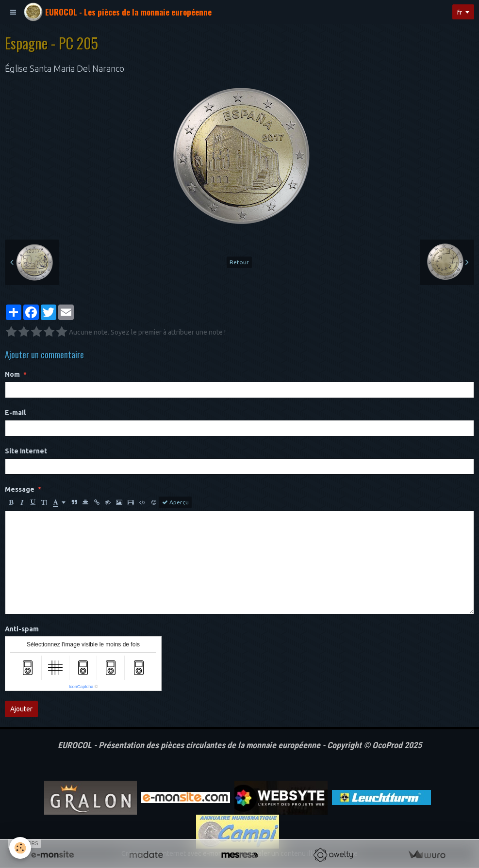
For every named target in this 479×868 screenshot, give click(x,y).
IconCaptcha (81, 687)
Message (20, 489)
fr (459, 12)
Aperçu (175, 502)
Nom (12, 374)
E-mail (15, 413)
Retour (239, 262)
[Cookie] (21, 848)
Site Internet (26, 451)
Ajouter (21, 709)
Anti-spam (22, 629)
